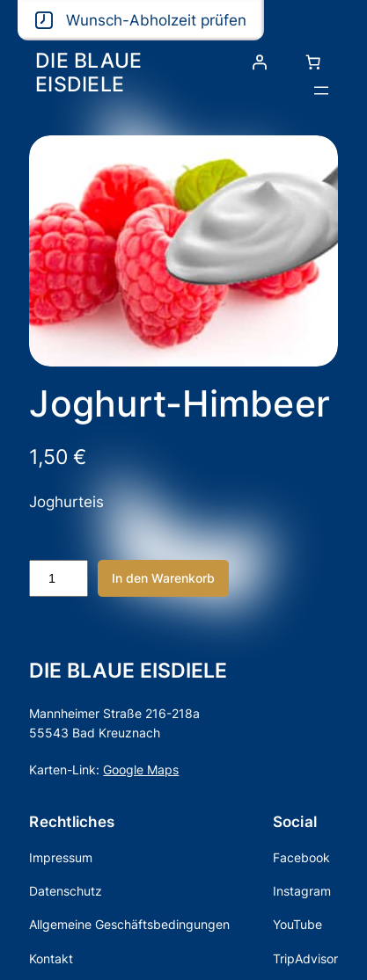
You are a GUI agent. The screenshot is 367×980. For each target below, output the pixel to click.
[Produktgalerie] (183, 251)
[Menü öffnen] (321, 91)
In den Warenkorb (163, 578)
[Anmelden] (260, 62)
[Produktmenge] (58, 578)
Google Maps (141, 769)
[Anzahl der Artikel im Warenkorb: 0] (313, 62)
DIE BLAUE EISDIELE (88, 72)
